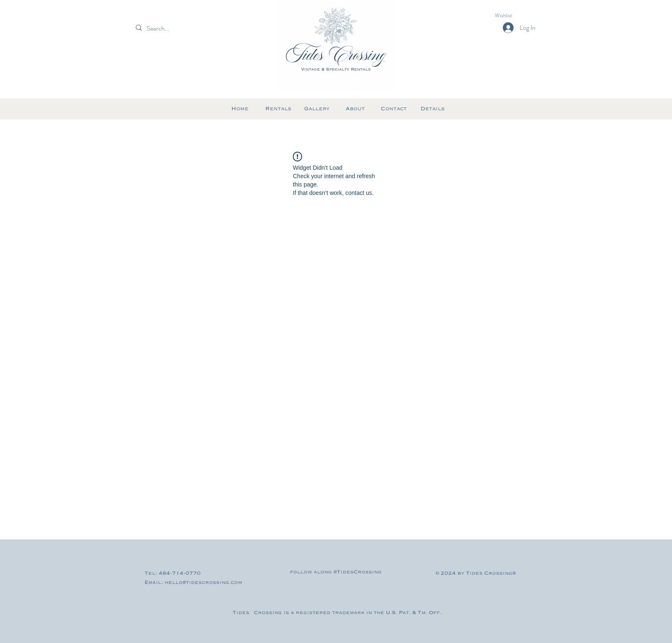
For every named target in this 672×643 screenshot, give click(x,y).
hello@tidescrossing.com (203, 582)
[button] (511, 15)
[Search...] (172, 29)
